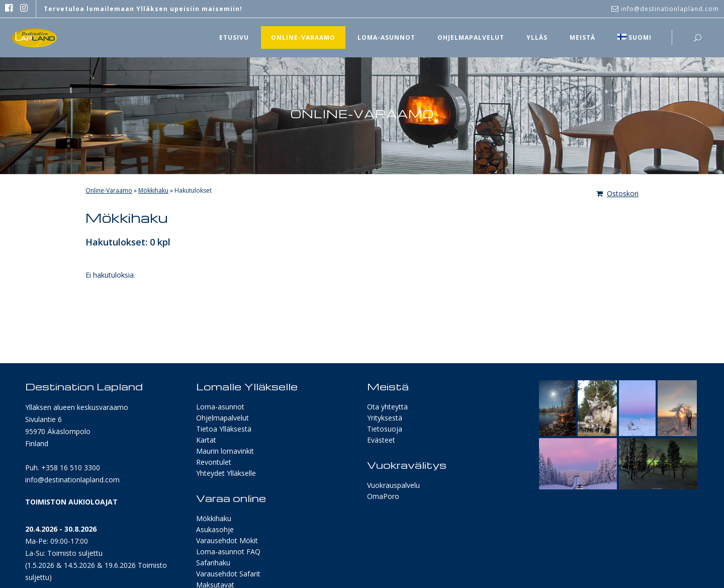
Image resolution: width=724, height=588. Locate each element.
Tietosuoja (385, 429)
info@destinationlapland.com (72, 480)
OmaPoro (383, 496)
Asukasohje (215, 529)
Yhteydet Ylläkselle (226, 473)
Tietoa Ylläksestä (224, 429)
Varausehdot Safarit (228, 574)
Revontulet (214, 462)
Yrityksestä (385, 418)
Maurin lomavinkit (225, 451)
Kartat (206, 440)
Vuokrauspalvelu (393, 485)
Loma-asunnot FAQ (228, 552)
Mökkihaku (153, 190)
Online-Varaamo (109, 190)
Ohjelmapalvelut (222, 418)
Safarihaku (213, 563)
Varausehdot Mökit (227, 540)
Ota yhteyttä (387, 407)
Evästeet (381, 440)
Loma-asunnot (220, 407)
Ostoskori (617, 193)
